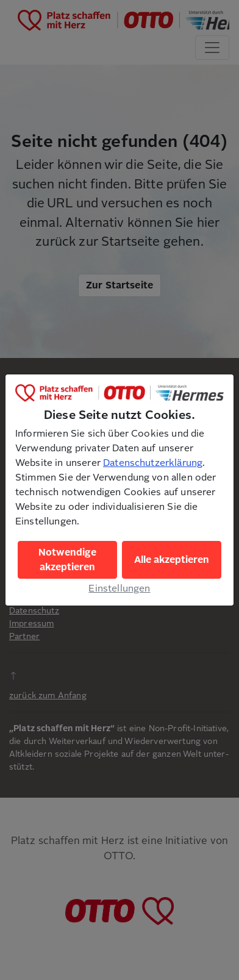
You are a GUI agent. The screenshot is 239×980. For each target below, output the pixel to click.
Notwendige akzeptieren (67, 560)
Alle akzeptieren (172, 560)
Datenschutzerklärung (153, 463)
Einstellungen (119, 588)
